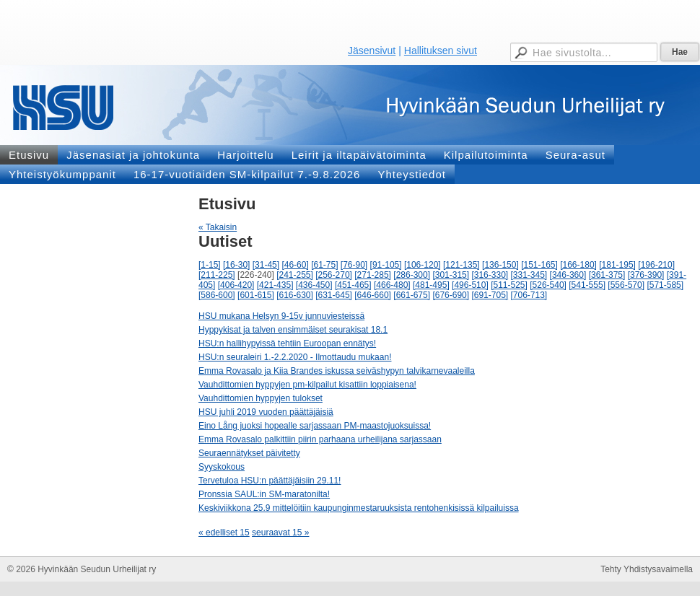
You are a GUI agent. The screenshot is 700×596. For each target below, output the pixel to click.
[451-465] (353, 285)
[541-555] (587, 285)
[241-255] (295, 275)
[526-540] (548, 285)
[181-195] (617, 265)
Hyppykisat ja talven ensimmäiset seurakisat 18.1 (293, 330)
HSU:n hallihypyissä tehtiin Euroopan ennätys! (287, 343)
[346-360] (568, 275)
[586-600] (217, 295)
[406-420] (236, 285)
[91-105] (386, 265)
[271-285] (373, 275)
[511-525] (509, 285)
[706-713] (529, 295)
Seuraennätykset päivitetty (249, 453)
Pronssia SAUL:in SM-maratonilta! (264, 494)
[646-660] (373, 295)
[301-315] (451, 275)
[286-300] (412, 275)
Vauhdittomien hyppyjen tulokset (261, 398)
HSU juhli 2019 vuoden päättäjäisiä (266, 412)
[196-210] (656, 265)
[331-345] (529, 275)
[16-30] (236, 265)
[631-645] (334, 295)
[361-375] (607, 275)
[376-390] (646, 275)
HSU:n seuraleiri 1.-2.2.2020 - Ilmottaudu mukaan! (295, 357)
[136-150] (500, 265)
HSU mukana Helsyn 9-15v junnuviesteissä (281, 316)
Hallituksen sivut (441, 51)
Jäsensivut (372, 51)
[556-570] (626, 285)
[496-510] (470, 285)
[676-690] (451, 295)
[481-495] (431, 285)
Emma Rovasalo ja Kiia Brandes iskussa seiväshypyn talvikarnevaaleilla (337, 371)
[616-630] (295, 295)
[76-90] (354, 265)
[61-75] (324, 265)
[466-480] (392, 285)
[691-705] (490, 295)
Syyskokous (222, 467)
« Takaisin (218, 227)
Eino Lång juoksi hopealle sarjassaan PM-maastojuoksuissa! (315, 426)
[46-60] (295, 265)
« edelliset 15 (224, 533)
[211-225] (217, 275)
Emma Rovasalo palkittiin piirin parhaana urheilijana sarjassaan (320, 439)
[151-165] (539, 265)
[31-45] (266, 265)
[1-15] (210, 265)
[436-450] (314, 285)
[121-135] (461, 265)
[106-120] (423, 265)
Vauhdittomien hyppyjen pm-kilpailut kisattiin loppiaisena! (307, 385)
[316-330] (490, 275)
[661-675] (412, 295)
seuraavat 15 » (280, 533)
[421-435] (275, 285)
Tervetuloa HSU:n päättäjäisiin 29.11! (270, 481)
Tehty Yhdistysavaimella (647, 569)
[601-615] (256, 295)
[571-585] (665, 285)
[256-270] (334, 275)
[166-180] (578, 265)
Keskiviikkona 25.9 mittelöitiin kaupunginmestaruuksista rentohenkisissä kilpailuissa (359, 508)
